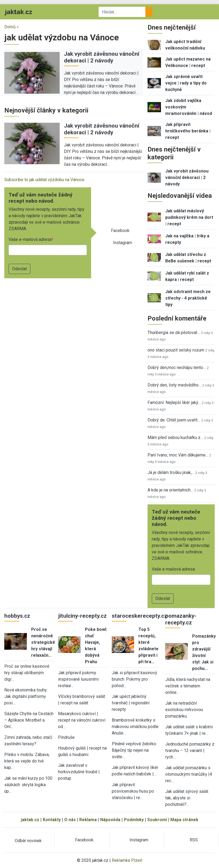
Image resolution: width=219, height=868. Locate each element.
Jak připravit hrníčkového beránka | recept (188, 131)
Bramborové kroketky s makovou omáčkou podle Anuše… (135, 727)
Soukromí (157, 820)
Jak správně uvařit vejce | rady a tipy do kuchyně (186, 83)
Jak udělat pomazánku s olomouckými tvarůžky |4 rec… (189, 774)
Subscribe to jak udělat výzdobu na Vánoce (44, 180)
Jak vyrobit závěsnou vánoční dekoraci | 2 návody (102, 57)
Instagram (123, 243)
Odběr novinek (28, 841)
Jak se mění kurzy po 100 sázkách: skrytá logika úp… (28, 785)
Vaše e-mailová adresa (30, 239)
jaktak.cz (30, 820)
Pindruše (66, 737)
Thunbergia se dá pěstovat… (174, 333)
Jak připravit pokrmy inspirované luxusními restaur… (78, 679)
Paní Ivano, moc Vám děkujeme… (178, 455)
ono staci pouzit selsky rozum (176, 350)
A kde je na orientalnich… (170, 490)
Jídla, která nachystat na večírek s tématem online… (188, 686)
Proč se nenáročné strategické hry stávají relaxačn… (43, 642)
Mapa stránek (184, 820)
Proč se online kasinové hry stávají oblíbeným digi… (27, 673)
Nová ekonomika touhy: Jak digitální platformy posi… (26, 696)
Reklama (88, 820)
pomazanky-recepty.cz (181, 619)
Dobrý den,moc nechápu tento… (177, 368)
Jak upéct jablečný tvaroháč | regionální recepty (131, 703)
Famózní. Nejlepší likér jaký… (174, 403)
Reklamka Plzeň (127, 860)
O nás (70, 820)
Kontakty (52, 820)
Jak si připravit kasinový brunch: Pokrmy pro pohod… (134, 679)
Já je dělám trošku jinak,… (171, 472)
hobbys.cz (17, 616)
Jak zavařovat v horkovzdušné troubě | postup (79, 772)
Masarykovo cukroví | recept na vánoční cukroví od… (82, 720)
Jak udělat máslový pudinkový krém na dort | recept (189, 217)
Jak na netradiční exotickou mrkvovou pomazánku (184, 710)
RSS (194, 840)
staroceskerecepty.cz (139, 616)
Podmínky (134, 820)
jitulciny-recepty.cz (82, 616)
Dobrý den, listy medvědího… (174, 385)
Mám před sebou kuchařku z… (175, 437)
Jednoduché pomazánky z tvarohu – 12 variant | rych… (190, 751)
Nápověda (110, 820)
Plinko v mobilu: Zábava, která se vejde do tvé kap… (27, 761)
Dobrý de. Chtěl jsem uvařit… (174, 420)
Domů (10, 27)
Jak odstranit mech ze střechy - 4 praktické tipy (188, 298)
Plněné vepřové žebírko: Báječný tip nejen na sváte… (134, 750)
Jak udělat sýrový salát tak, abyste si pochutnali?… (187, 798)
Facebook (120, 231)
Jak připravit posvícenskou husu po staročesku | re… (133, 791)
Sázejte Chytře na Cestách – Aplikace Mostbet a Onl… (29, 720)
